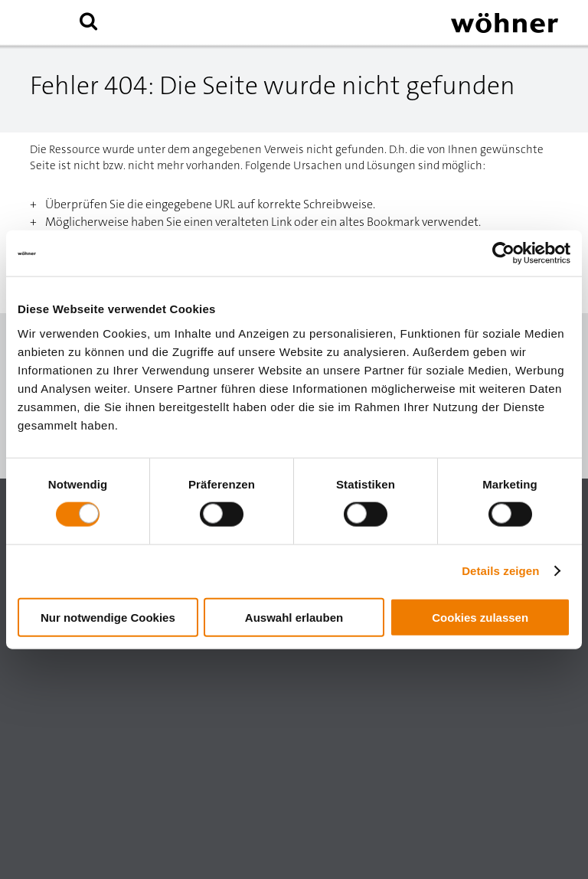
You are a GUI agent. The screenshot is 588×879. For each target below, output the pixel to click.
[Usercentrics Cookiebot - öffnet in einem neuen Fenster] (503, 253)
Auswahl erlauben (294, 617)
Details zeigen (500, 571)
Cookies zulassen (480, 617)
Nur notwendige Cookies (108, 617)
